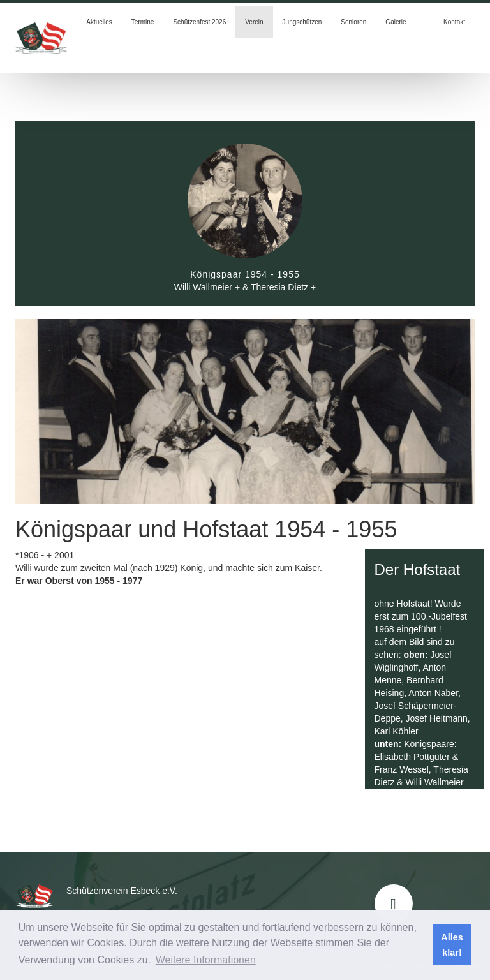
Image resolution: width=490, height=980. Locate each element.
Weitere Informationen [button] (206, 960)
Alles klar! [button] (452, 945)
